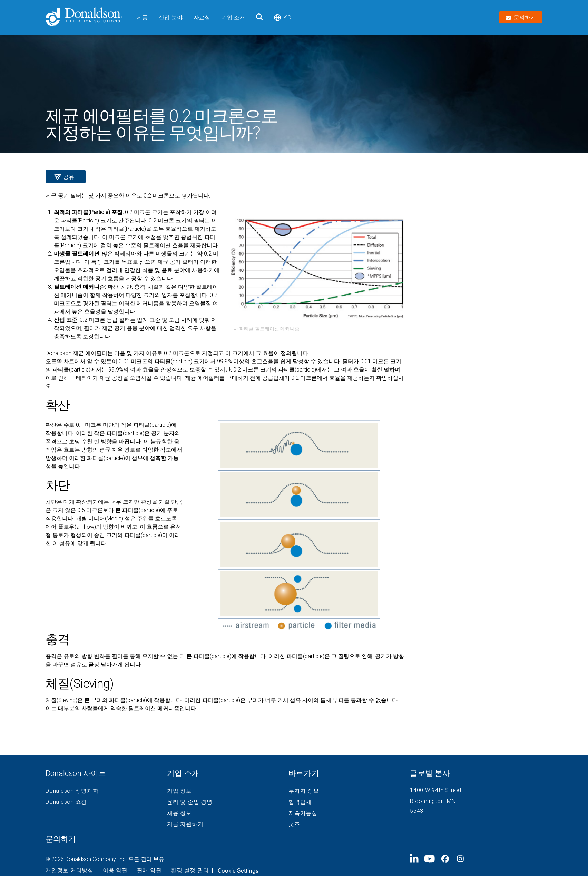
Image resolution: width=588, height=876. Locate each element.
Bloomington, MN (433, 801)
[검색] (259, 17)
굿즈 (294, 824)
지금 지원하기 (185, 824)
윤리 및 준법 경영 (190, 802)
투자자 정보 (304, 791)
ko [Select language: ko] (282, 17)
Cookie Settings (238, 870)
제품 (142, 17)
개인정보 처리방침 (70, 870)
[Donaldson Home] (88, 17)
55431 (418, 811)
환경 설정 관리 (190, 870)
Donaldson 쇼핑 (66, 802)
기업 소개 (233, 17)
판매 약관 (149, 870)
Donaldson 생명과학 (72, 791)
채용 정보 (179, 813)
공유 (68, 177)
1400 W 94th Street (436, 790)
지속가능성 (303, 813)
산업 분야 (171, 17)
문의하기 (61, 839)
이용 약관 (115, 870)
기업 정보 (179, 791)
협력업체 (300, 802)
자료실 (202, 17)
